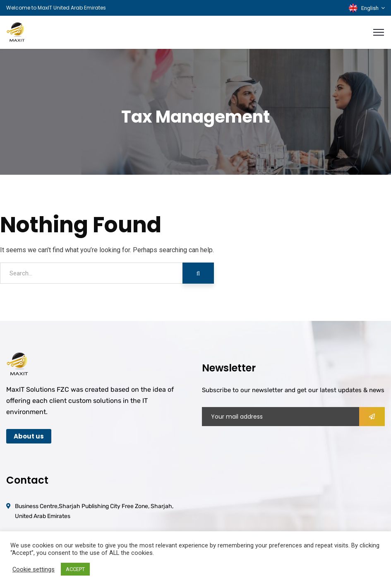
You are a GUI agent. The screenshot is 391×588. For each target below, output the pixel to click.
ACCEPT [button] (75, 569)
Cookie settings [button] (34, 569)
